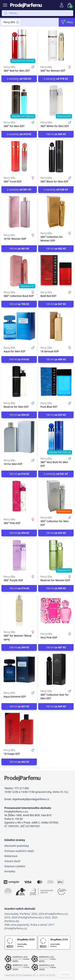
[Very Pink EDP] (56, 611)
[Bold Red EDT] (56, 271)
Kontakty (10, 871)
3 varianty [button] (19, 134)
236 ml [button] (19, 647)
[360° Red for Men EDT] (19, 46)
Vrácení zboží (12, 861)
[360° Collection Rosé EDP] (19, 271)
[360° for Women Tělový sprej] (19, 611)
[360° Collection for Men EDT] (56, 496)
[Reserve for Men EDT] (19, 382)
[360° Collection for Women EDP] (56, 212)
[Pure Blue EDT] (56, 382)
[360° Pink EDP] (19, 496)
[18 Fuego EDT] (19, 729)
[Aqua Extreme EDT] (19, 670)
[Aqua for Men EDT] (19, 326)
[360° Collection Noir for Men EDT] (56, 670)
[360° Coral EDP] (19, 156)
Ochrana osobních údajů (19, 851)
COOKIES (65, 975)
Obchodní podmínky (17, 846)
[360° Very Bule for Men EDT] (56, 437)
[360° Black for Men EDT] (56, 156)
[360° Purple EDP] (19, 555)
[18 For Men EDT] (19, 437)
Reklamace (11, 856)
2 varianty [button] (19, 79)
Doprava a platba (15, 866)
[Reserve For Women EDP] (56, 555)
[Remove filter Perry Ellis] (18, 22)
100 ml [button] (56, 134)
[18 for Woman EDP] (19, 212)
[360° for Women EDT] (56, 46)
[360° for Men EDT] (19, 101)
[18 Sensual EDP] (56, 326)
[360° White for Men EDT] (56, 101)
